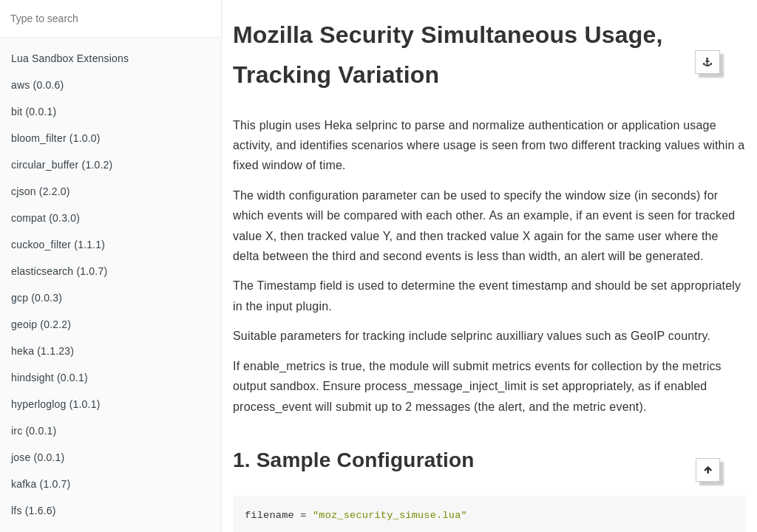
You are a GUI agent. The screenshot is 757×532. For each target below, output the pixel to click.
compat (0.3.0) (45, 218)
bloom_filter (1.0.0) (56, 138)
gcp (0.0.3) (37, 298)
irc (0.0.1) (34, 431)
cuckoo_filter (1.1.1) (58, 245)
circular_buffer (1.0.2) (62, 165)
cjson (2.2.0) (41, 191)
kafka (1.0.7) (41, 484)
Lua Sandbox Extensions (70, 58)
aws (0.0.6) (37, 85)
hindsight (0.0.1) (50, 378)
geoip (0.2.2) (41, 324)
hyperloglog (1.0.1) (56, 404)
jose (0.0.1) (38, 457)
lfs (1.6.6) (34, 511)
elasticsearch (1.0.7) (59, 271)
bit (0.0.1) (34, 112)
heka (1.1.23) (43, 351)
